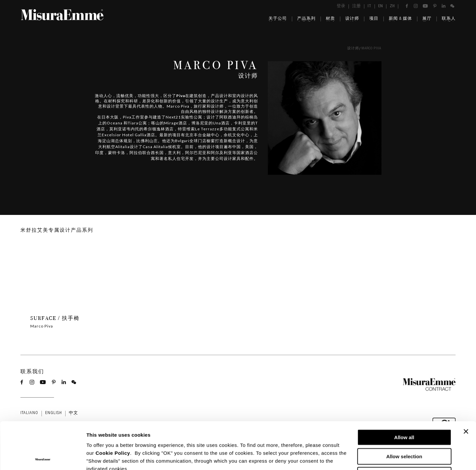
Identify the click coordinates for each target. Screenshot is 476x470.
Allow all (404, 390)
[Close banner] (466, 384)
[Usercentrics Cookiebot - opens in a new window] (43, 457)
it (369, 6)
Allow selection (404, 409)
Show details (346, 457)
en (380, 6)
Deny (404, 428)
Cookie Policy (113, 406)
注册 (356, 6)
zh (392, 6)
